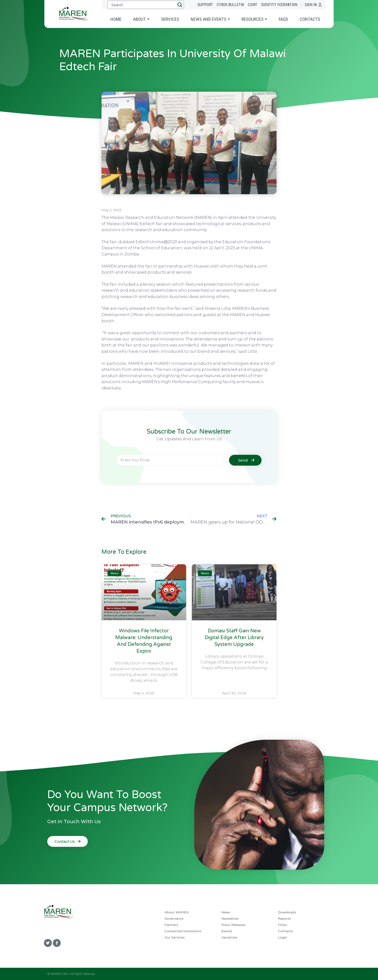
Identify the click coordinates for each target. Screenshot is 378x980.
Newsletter (230, 919)
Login (282, 937)
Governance (174, 919)
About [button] (139, 19)
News (226, 912)
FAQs (283, 19)
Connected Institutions (183, 931)
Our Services (175, 937)
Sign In (311, 5)
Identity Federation (279, 5)
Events (227, 931)
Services (170, 19)
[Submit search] (145, 5)
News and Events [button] (209, 19)
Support (205, 5)
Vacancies (229, 937)
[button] (180, 5)
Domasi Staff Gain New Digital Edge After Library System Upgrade (234, 638)
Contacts (310, 19)
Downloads (287, 912)
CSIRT (253, 5)
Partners (171, 925)
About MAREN (176, 912)
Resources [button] (253, 19)
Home (116, 19)
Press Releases (233, 925)
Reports (284, 919)
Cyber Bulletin (230, 5)
